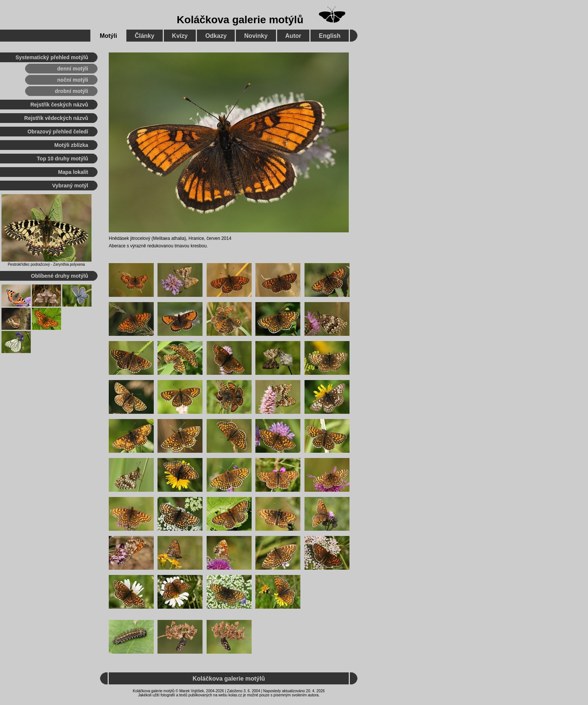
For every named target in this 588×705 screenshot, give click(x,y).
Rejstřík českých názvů (59, 105)
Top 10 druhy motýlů (62, 159)
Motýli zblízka (71, 145)
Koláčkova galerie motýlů (240, 20)
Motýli (108, 36)
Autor (293, 36)
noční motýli (73, 80)
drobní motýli (71, 91)
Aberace (117, 246)
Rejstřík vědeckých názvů (56, 118)
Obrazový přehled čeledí (58, 132)
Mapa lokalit (73, 172)
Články (144, 36)
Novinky (256, 36)
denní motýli (73, 69)
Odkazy (216, 36)
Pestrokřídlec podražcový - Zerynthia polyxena (46, 264)
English (330, 36)
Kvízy (180, 36)
